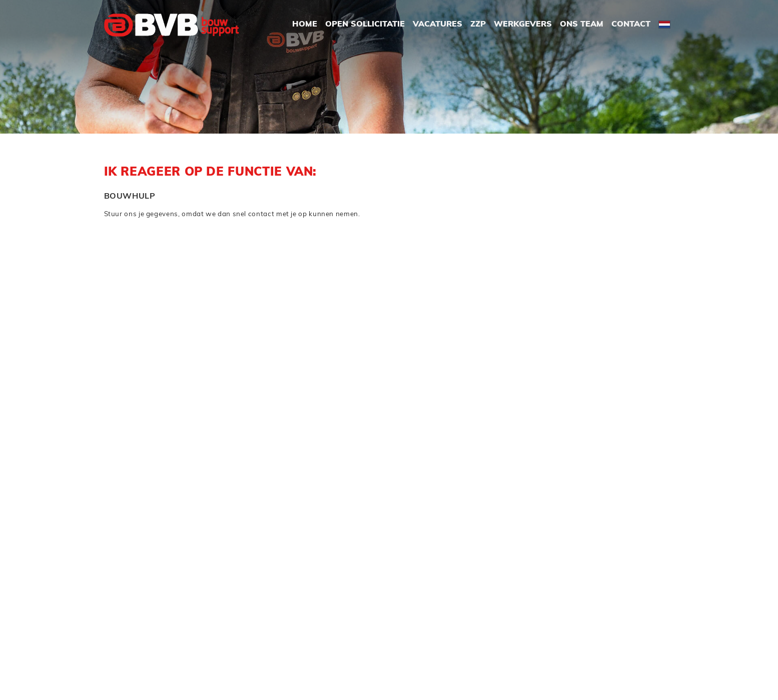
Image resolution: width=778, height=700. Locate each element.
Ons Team (582, 25)
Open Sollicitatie (365, 25)
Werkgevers (523, 25)
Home (305, 25)
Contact (631, 25)
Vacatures (438, 25)
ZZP (478, 25)
